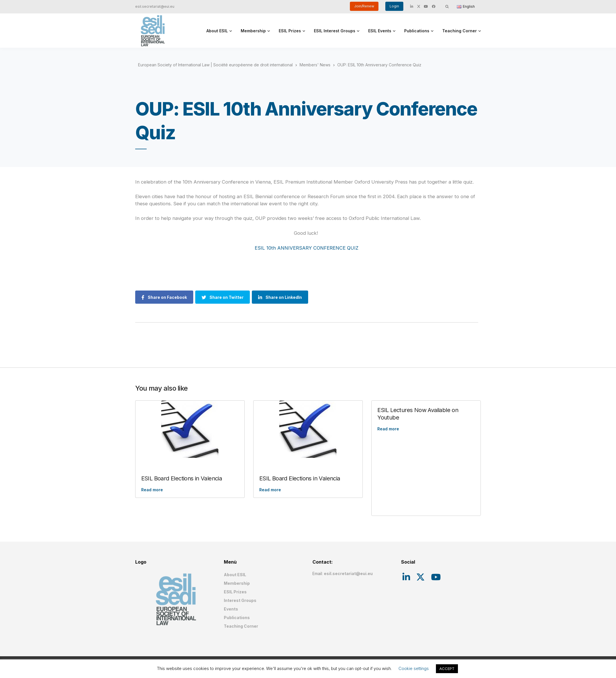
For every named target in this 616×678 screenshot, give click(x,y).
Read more (152, 490)
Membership (253, 31)
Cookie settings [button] (414, 668)
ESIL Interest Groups (335, 31)
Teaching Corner (459, 31)
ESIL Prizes (290, 31)
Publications (417, 31)
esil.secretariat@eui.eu (155, 6)
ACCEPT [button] (447, 669)
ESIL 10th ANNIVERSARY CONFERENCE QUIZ (307, 248)
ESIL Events (380, 31)
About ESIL (217, 31)
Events (231, 609)
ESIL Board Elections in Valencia (182, 478)
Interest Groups (240, 600)
